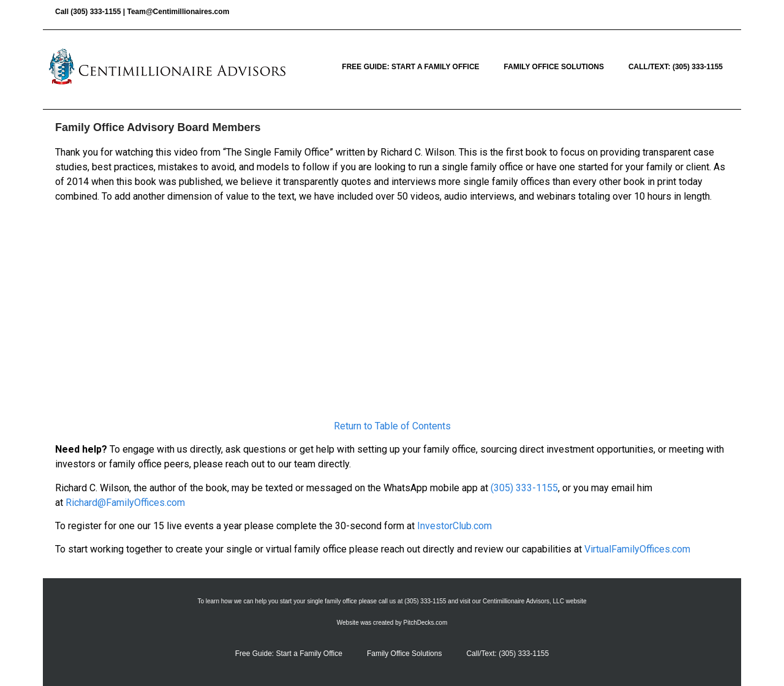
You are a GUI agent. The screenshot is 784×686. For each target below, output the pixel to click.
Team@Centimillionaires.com (178, 12)
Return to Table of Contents (392, 426)
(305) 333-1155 (96, 12)
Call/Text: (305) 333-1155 (676, 67)
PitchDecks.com (426, 623)
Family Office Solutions (554, 67)
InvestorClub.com (454, 526)
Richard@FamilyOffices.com (125, 503)
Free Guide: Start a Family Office (410, 67)
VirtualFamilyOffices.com (637, 549)
